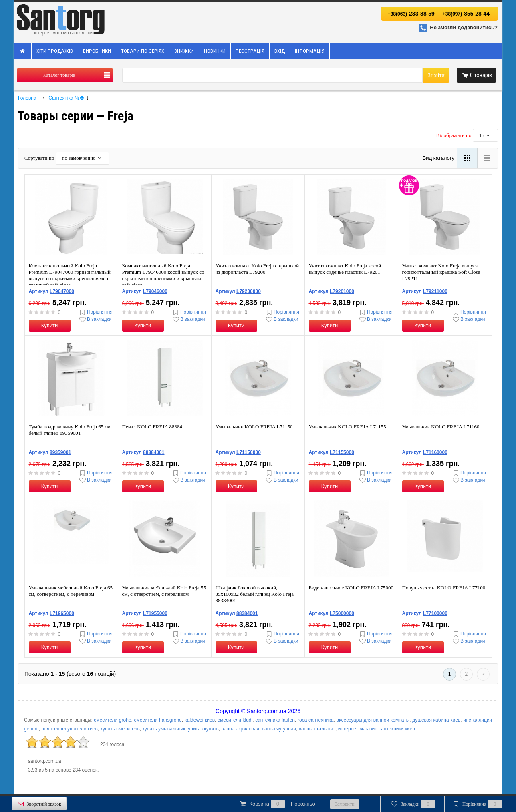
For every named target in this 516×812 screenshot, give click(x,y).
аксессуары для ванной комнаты (373, 720)
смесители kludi (235, 720)
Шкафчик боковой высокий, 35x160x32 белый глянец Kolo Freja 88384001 (255, 594)
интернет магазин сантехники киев (377, 729)
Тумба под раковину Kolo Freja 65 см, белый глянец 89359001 (70, 430)
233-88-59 (411, 14)
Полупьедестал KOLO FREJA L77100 (444, 588)
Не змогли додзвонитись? (457, 27)
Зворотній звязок (39, 804)
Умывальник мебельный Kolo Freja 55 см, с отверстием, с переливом (164, 591)
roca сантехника (316, 720)
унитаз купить (203, 729)
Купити (50, 325)
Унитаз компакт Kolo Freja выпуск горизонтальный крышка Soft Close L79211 (441, 272)
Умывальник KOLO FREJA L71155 (348, 427)
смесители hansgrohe (158, 720)
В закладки (95, 319)
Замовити (345, 804)
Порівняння (95, 312)
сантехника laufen (275, 720)
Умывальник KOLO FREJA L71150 (254, 427)
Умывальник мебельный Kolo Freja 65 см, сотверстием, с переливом (71, 591)
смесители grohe (112, 720)
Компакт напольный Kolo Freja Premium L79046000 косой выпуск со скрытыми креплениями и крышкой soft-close (163, 275)
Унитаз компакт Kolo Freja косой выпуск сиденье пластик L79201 (345, 269)
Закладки (412, 804)
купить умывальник (164, 729)
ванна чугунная (279, 729)
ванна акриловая (240, 729)
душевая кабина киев (436, 720)
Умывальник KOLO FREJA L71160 (441, 427)
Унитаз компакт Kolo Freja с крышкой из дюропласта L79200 (257, 269)
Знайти (436, 75)
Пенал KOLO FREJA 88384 (152, 427)
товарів (476, 75)
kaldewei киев (200, 720)
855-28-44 (466, 14)
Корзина (277, 804)
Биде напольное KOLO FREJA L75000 (351, 588)
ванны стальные (317, 729)
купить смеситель (120, 729)
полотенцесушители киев (70, 729)
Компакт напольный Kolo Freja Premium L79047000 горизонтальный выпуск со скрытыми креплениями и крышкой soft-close (70, 275)
